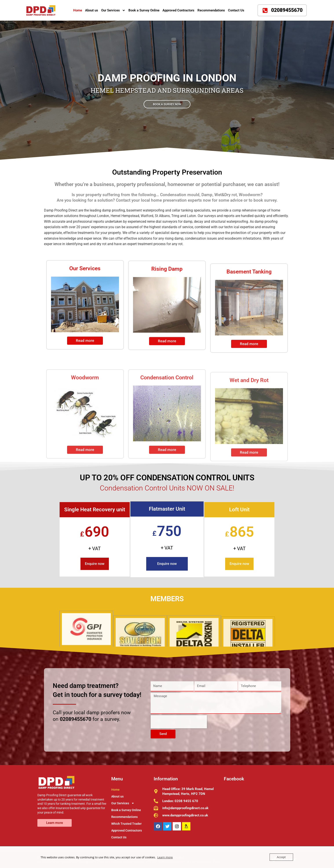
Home (78, 10)
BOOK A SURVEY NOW (167, 103)
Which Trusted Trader (126, 824)
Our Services (113, 10)
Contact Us (236, 10)
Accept (281, 857)
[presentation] (179, 722)
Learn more (165, 857)
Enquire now (95, 564)
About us (92, 10)
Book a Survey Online (144, 10)
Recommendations (211, 10)
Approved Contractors (178, 10)
